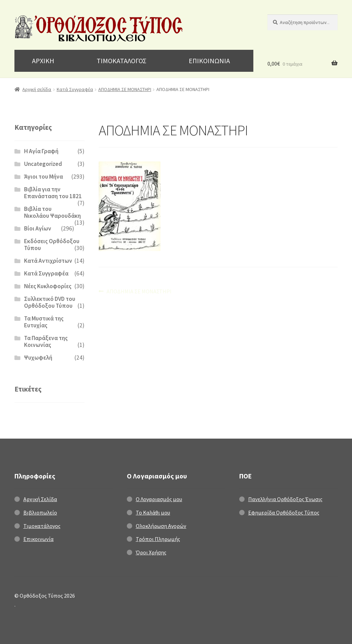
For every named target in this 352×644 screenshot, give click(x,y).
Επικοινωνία (38, 539)
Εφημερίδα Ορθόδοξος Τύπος (284, 512)
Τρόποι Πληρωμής (158, 539)
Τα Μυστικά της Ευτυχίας (44, 322)
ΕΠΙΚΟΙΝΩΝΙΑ (209, 61)
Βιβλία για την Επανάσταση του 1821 (53, 193)
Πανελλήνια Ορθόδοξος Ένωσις (285, 499)
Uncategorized (43, 164)
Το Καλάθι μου (153, 512)
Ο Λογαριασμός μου (159, 499)
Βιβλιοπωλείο (40, 512)
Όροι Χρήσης (151, 552)
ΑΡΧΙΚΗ (43, 61)
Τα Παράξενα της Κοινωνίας (46, 341)
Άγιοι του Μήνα (43, 177)
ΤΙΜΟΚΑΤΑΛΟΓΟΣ (122, 61)
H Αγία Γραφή (41, 151)
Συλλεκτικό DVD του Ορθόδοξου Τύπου (50, 302)
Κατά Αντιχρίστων (48, 261)
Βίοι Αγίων (38, 228)
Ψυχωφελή (38, 358)
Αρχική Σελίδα (40, 499)
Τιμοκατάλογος (42, 526)
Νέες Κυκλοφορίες (48, 286)
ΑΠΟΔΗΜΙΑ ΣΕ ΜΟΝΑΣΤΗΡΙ (125, 89)
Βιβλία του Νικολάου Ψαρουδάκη (52, 212)
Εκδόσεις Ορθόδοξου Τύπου (52, 245)
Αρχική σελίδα (37, 89)
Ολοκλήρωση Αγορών (161, 526)
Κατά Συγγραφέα (75, 89)
